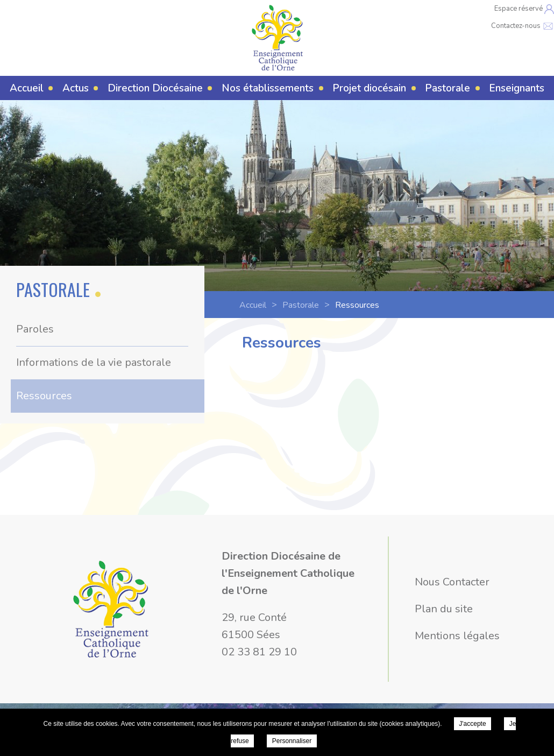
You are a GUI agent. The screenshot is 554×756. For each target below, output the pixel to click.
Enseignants (517, 88)
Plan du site (444, 609)
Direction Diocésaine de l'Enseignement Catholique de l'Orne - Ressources (277, 38)
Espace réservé (524, 9)
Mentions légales (457, 636)
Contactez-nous (523, 26)
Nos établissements (268, 88)
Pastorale (448, 88)
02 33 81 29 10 (259, 652)
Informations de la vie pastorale (94, 362)
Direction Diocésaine (155, 88)
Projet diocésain (369, 88)
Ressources (44, 396)
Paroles (35, 329)
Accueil (27, 88)
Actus (76, 88)
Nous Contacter (452, 582)
